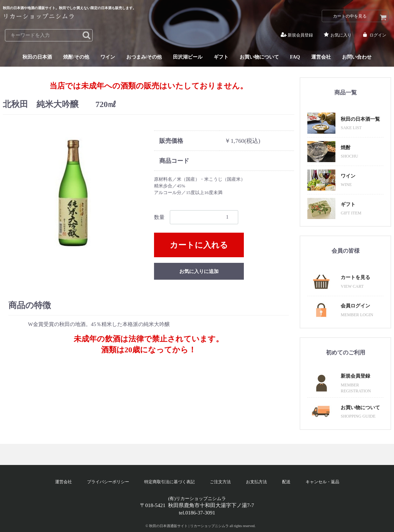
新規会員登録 (296, 35)
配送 (286, 482)
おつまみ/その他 (144, 58)
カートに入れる (199, 245)
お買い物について (259, 58)
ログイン (374, 35)
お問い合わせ (357, 58)
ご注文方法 (220, 482)
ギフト (221, 58)
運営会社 (321, 58)
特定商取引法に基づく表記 (169, 482)
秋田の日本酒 (37, 58)
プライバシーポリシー (108, 482)
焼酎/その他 (76, 58)
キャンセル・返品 (322, 482)
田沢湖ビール (188, 58)
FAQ (295, 58)
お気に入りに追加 (199, 271)
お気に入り (337, 35)
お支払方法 (256, 482)
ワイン (108, 58)
